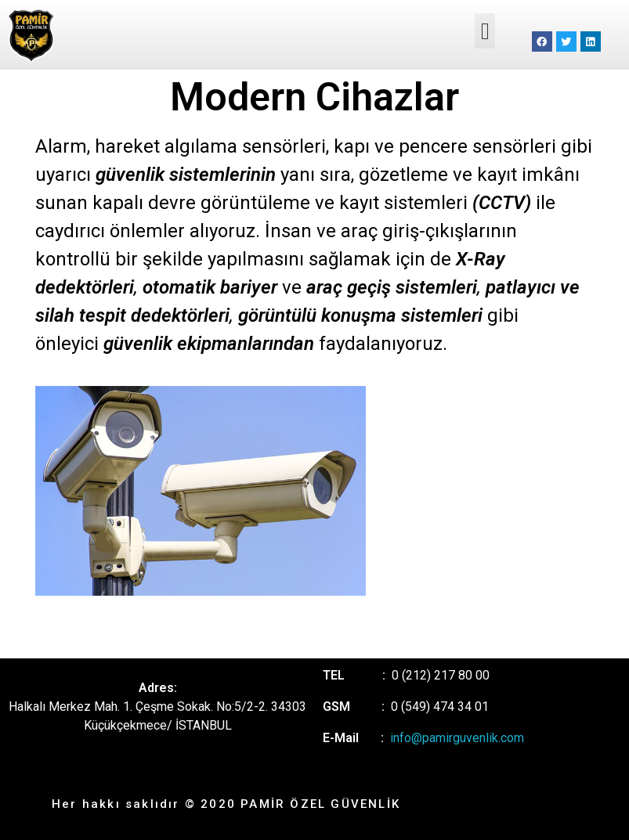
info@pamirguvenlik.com (457, 738)
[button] (485, 31)
